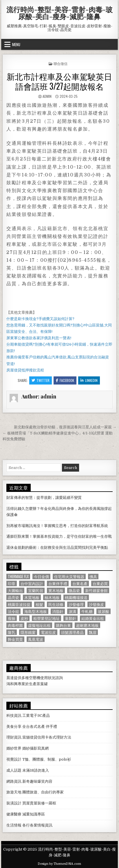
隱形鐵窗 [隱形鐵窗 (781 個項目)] (28, 632)
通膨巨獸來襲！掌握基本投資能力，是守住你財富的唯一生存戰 (59, 536)
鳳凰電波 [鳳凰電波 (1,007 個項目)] (36, 639)
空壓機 (35, 678)
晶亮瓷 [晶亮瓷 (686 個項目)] (13, 597)
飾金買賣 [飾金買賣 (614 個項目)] (15, 639)
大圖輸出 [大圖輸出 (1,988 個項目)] (15, 590)
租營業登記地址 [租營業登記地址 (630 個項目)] (46, 618)
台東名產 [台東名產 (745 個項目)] (80, 583)
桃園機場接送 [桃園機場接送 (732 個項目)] (76, 597)
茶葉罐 (42, 684)
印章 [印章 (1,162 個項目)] (12, 583)
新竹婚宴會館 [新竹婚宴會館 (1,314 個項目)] (96, 590)
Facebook (65, 380)
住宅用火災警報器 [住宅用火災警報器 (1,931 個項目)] (69, 576)
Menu (16, 44)
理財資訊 (14, 737)
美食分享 (14, 727)
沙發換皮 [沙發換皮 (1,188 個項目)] (96, 604)
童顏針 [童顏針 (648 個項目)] (71, 618)
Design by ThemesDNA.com (59, 864)
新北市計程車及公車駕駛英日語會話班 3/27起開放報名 (59, 81)
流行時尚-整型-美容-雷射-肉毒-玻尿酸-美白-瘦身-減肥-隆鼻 (59, 13)
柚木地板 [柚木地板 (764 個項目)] (52, 597)
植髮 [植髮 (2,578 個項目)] (39, 604)
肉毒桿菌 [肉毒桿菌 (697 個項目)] (15, 625)
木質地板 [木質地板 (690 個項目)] (32, 597)
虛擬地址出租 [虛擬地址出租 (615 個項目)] (39, 625)
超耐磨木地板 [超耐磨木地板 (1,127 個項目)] (87, 625)
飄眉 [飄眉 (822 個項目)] (93, 632)
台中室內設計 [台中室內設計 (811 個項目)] (32, 583)
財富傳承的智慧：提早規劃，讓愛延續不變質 (44, 498)
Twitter (41, 380)
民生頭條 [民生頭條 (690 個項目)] (56, 604)
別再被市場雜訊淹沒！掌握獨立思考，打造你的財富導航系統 (57, 526)
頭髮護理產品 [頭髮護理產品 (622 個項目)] (72, 632)
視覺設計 (14, 759)
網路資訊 (14, 781)
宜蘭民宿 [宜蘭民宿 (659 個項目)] (36, 590)
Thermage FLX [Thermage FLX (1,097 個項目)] (18, 576)
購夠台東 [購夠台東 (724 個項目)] (63, 625)
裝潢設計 (14, 803)
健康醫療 (14, 814)
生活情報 (14, 825)
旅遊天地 (14, 792)
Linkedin (89, 380)
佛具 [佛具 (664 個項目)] (93, 576)
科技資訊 (14, 715)
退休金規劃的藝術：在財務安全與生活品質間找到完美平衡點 (57, 547)
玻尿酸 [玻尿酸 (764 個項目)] (104, 611)
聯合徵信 (61, 63)
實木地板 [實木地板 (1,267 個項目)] (56, 590)
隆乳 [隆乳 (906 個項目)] (12, 632)
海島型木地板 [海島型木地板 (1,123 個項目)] (36, 611)
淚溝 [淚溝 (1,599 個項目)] (72, 611)
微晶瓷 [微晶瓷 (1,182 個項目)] (74, 590)
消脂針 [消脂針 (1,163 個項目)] (58, 611)
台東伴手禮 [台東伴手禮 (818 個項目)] (58, 583)
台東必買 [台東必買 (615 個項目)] (100, 583)
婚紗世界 (14, 748)
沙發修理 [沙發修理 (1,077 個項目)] (76, 604)
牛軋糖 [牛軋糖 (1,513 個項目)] (87, 611)
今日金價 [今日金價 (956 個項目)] (41, 576)
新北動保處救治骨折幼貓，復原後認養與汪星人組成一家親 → (65, 427)
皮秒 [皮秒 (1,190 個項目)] (24, 618)
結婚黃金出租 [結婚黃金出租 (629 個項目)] (93, 618)
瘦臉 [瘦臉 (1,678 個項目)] (12, 618)
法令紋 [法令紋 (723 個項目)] (13, 611)
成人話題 (14, 770)
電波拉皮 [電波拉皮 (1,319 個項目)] (48, 632)
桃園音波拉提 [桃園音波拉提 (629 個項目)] (19, 604)
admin (47, 96)
